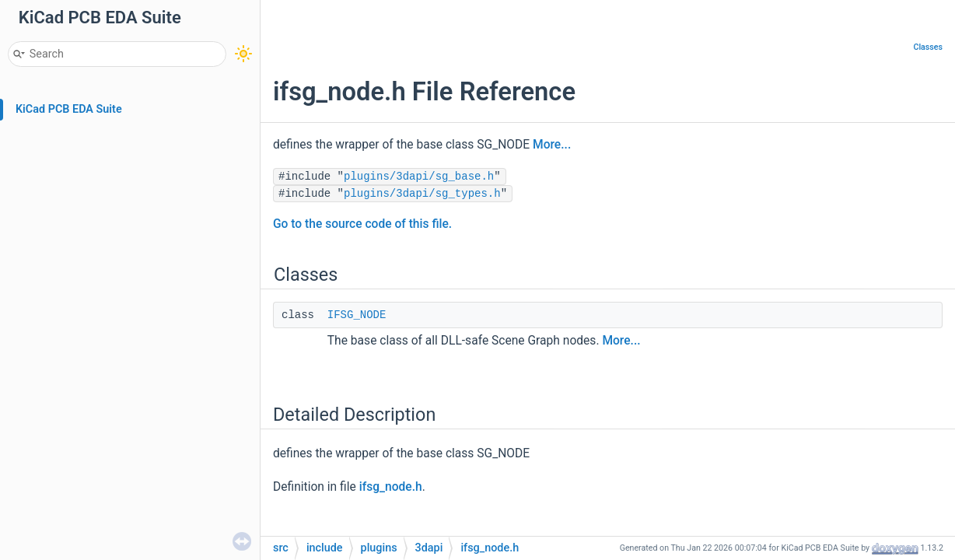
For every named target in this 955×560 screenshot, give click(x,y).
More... (552, 145)
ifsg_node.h (391, 487)
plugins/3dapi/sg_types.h (422, 194)
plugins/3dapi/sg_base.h (419, 177)
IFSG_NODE (357, 315)
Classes (928, 47)
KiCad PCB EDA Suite (69, 109)
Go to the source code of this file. (362, 224)
